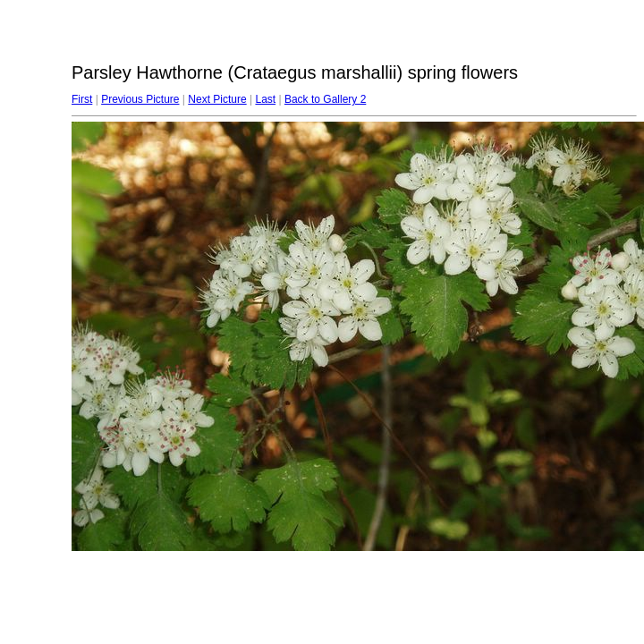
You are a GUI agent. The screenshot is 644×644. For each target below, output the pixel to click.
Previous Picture (140, 99)
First (82, 99)
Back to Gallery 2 (325, 99)
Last (265, 99)
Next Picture (217, 99)
